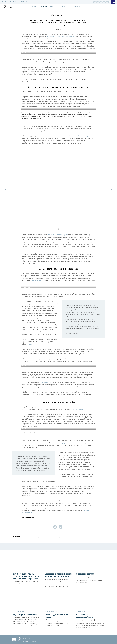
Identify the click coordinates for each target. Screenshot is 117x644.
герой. (31, 344)
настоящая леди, (58, 443)
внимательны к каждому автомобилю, (60, 37)
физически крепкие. (38, 280)
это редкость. (78, 409)
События (43, 6)
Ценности (66, 6)
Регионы (4, 2)
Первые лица (24, 2)
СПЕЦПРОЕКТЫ (14, 2)
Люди (34, 6)
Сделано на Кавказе (18, 611)
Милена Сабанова (28, 518)
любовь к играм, (82, 136)
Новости (77, 6)
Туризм (15, 571)
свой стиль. (46, 382)
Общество (42, 537)
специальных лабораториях (58, 235)
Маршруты (54, 6)
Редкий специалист (53, 537)
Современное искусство (51, 611)
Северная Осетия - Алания (29, 537)
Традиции (79, 571)
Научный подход (81, 611)
